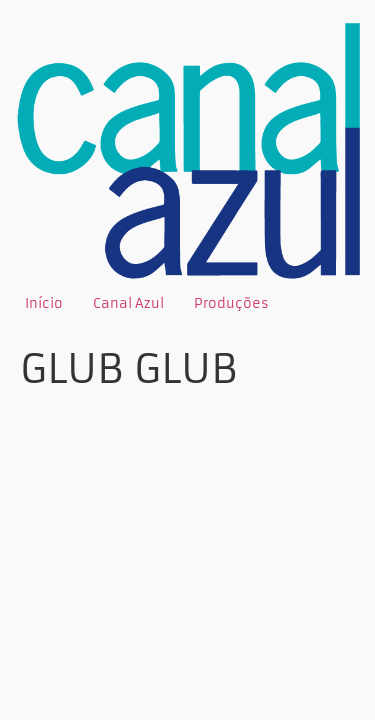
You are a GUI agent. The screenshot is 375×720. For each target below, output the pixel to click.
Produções (231, 303)
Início (44, 303)
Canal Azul (128, 303)
